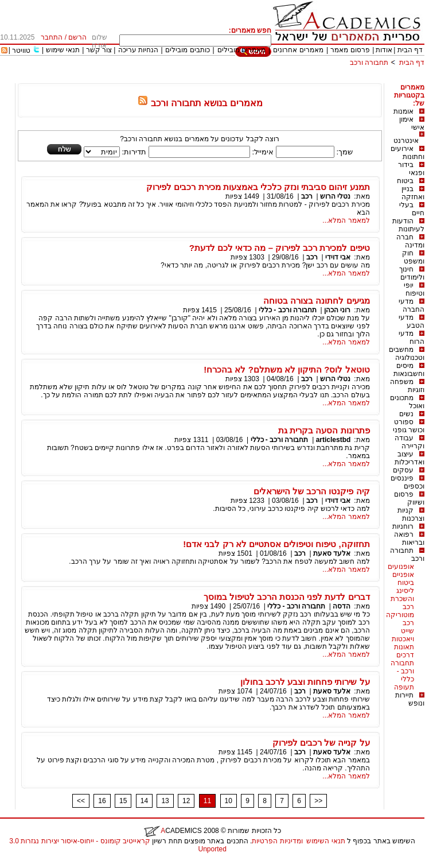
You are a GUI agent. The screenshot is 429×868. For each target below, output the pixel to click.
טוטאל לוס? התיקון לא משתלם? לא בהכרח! (286, 369)
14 (144, 801)
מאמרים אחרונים (298, 50)
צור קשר (99, 50)
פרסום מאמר (350, 50)
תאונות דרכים (404, 651)
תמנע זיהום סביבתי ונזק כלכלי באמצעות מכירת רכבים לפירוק (258, 187)
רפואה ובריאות (409, 538)
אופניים (403, 575)
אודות (384, 50)
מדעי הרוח (412, 338)
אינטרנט (406, 141)
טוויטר (21, 51)
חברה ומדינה (410, 241)
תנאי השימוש (325, 841)
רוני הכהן (337, 310)
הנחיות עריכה (138, 50)
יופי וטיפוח (414, 289)
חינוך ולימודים (412, 273)
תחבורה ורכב (369, 63)
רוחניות (403, 526)
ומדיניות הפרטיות (277, 841)
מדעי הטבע (412, 321)
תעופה (404, 687)
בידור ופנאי (411, 169)
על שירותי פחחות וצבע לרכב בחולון (305, 682)
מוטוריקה (400, 615)
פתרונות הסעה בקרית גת (324, 430)
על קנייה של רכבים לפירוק (321, 743)
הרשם (77, 37)
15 (123, 801)
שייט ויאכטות (403, 635)
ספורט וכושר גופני (409, 426)
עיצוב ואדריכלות (409, 458)
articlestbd (334, 440)
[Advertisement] (216, 79)
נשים (406, 414)
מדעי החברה (412, 305)
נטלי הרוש (335, 196)
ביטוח (405, 181)
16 (102, 801)
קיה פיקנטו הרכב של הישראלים (312, 491)
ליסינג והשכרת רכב (402, 599)
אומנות (403, 111)
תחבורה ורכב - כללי (402, 671)
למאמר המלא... (346, 220)
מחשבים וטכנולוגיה (407, 354)
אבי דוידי (338, 257)
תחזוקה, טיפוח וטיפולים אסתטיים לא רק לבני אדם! (276, 544)
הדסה (342, 606)
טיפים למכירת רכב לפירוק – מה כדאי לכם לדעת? (280, 248)
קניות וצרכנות (411, 514)
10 (229, 801)
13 (165, 801)
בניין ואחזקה (413, 193)
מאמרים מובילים (241, 50)
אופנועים (401, 567)
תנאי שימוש (63, 50)
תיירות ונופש (410, 699)
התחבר (52, 37)
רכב (408, 623)
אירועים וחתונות (407, 153)
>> (318, 801)
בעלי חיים (412, 209)
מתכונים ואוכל (407, 402)
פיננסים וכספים (407, 482)
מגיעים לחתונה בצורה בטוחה (317, 301)
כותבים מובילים (187, 50)
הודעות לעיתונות (408, 225)
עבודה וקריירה (409, 442)
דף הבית (410, 50)
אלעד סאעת (331, 553)
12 (186, 801)
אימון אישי (412, 123)
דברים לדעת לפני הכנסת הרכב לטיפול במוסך (287, 597)
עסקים (403, 470)
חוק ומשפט (413, 257)
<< (81, 801)
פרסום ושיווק (409, 498)
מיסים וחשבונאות (409, 370)
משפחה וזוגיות (407, 386)
